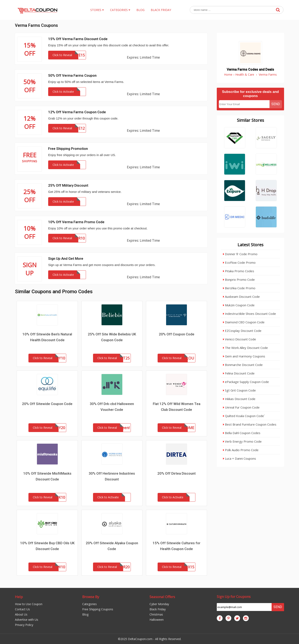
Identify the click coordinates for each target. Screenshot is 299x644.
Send (276, 104)
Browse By (91, 597)
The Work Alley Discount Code (245, 348)
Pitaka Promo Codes (239, 271)
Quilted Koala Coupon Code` (244, 416)
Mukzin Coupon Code (239, 305)
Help (19, 597)
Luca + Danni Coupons (240, 458)
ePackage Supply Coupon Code (246, 382)
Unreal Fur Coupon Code (241, 407)
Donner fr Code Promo (240, 254)
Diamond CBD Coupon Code (244, 322)
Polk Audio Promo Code (241, 450)
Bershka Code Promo (239, 288)
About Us (21, 614)
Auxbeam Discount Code (241, 297)
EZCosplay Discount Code (242, 331)
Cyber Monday (159, 604)
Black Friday (158, 609)
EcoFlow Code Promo (239, 262)
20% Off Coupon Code (177, 334)
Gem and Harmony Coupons (244, 356)
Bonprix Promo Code (239, 280)
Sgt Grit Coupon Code (239, 390)
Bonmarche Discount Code (243, 365)
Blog (85, 614)
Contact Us (22, 609)
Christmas (156, 614)
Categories (89, 604)
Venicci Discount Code (240, 339)
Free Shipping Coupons (98, 609)
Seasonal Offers (162, 597)
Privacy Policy (24, 625)
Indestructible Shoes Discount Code (249, 314)
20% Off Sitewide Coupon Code (47, 404)
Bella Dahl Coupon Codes (242, 433)
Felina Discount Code (239, 373)
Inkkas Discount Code (239, 399)
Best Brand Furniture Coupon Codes (250, 424)
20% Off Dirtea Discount (176, 473)
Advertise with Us (27, 620)
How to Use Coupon (29, 604)
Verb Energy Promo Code (242, 441)
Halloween (157, 620)
